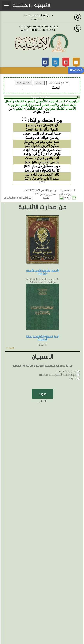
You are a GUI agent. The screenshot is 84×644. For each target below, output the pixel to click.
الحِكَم (20, 109)
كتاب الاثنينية (57, 101)
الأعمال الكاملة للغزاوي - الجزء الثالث (51, 109)
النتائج (42, 401)
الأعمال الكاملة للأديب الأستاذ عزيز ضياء (43, 272)
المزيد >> (10, 348)
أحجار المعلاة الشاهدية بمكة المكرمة (43, 338)
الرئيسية (74, 101)
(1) (24, 119)
